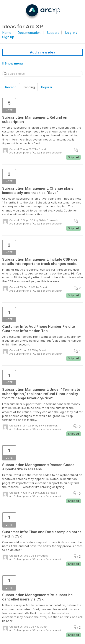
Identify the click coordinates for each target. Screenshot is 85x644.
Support (53, 33)
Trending (28, 87)
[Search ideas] (42, 74)
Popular (47, 87)
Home (7, 33)
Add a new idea (43, 52)
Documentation (29, 33)
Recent (10, 87)
